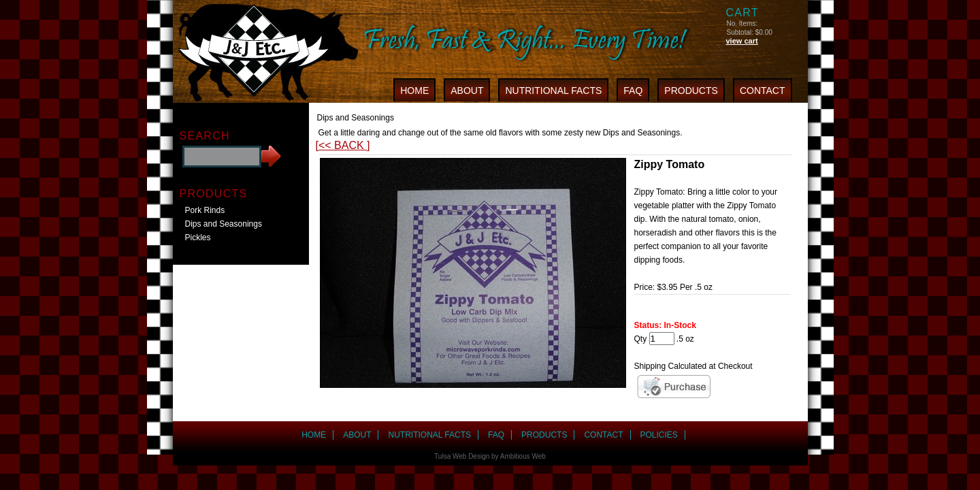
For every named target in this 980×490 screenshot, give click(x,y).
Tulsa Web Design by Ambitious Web (490, 456)
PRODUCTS (691, 91)
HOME (414, 91)
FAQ (633, 91)
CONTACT (763, 91)
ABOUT (467, 91)
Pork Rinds (205, 210)
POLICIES (659, 435)
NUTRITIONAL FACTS (553, 91)
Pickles (198, 238)
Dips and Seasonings (224, 224)
